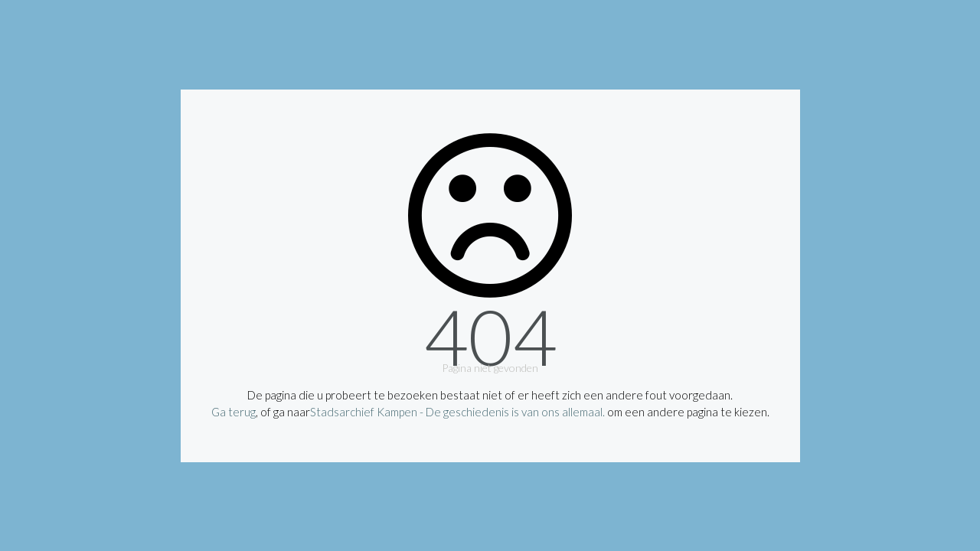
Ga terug (234, 412)
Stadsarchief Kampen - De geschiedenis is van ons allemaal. (457, 412)
